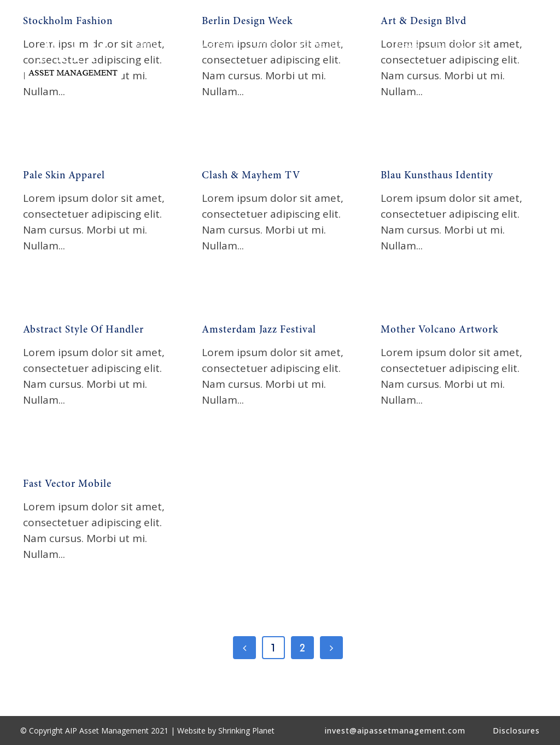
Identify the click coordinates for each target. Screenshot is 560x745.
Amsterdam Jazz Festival (259, 330)
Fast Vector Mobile (67, 484)
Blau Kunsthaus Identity (437, 176)
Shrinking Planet (246, 731)
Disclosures (516, 731)
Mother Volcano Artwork (439, 330)
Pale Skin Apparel (64, 176)
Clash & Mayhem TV (251, 176)
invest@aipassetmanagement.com (395, 731)
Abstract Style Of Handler (83, 330)
